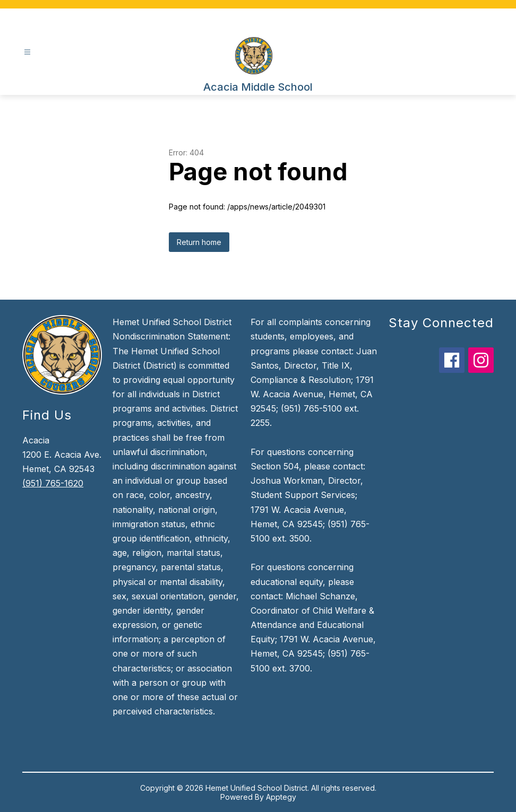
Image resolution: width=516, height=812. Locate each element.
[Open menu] (27, 52)
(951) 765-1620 (53, 483)
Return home (199, 242)
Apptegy (281, 797)
